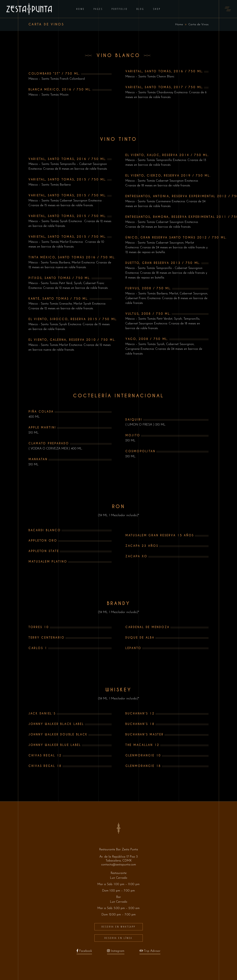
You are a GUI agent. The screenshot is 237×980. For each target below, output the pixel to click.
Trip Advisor (150, 952)
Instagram (116, 952)
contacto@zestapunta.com (119, 865)
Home (179, 25)
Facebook (84, 952)
